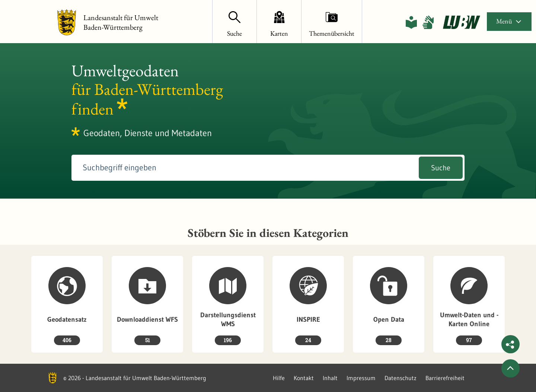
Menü (509, 21)
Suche (441, 168)
